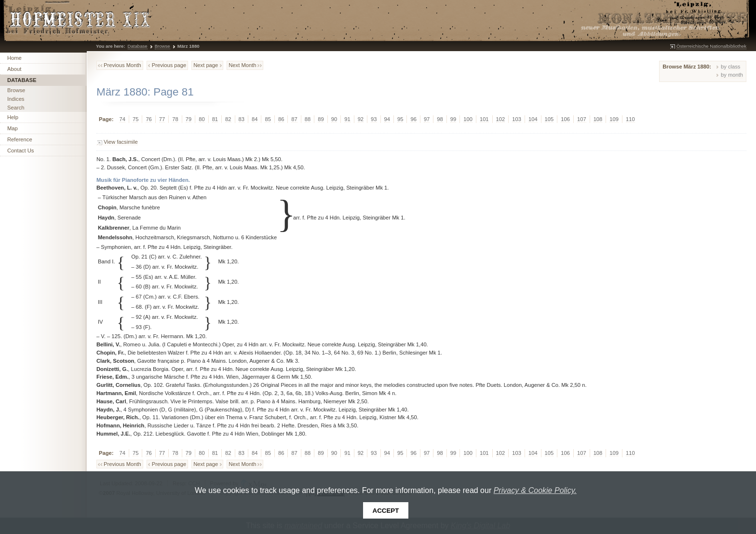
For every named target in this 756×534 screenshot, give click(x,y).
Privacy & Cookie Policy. (535, 490)
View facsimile (121, 142)
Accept (386, 511)
